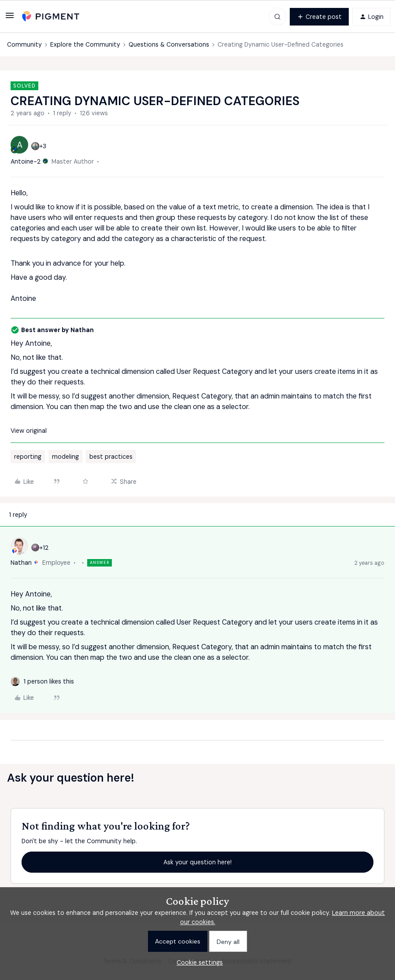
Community (24, 44)
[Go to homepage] (51, 16)
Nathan (21, 563)
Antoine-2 (26, 161)
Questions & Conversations (169, 44)
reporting (28, 457)
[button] (10, 18)
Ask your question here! (197, 862)
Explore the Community (85, 44)
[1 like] (49, 682)
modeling (65, 457)
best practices (111, 457)
